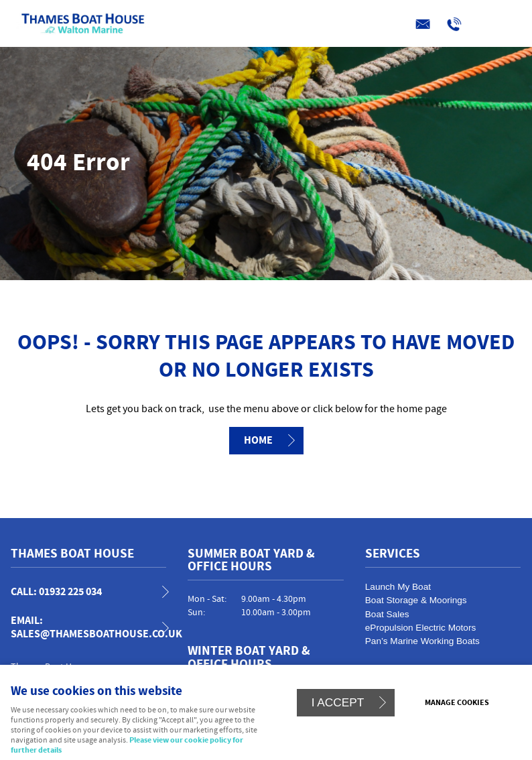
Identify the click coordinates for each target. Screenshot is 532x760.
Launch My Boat (398, 587)
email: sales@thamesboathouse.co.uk (94, 627)
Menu (263, 25)
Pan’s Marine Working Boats (422, 641)
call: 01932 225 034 (56, 592)
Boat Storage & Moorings (416, 600)
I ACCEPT (338, 702)
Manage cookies (457, 703)
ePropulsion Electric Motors (420, 628)
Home (258, 440)
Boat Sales (387, 614)
